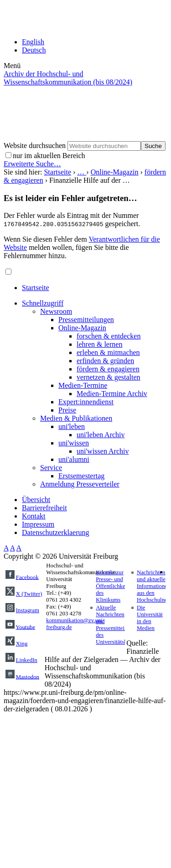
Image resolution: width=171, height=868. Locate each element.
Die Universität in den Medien (150, 618)
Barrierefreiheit (44, 508)
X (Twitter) (29, 594)
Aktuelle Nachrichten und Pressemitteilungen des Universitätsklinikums (122, 625)
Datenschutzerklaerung (55, 532)
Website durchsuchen (35, 146)
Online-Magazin (115, 172)
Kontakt (34, 516)
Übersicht (36, 500)
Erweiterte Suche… (32, 164)
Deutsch (34, 50)
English (33, 42)
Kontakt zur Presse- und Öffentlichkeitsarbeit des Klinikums (120, 586)
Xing (22, 644)
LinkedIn (27, 660)
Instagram (28, 610)
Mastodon (28, 677)
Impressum (38, 524)
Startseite (57, 172)
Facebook (27, 577)
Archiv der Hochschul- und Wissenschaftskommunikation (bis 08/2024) (68, 78)
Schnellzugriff (43, 303)
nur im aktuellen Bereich (49, 156)
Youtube (25, 627)
